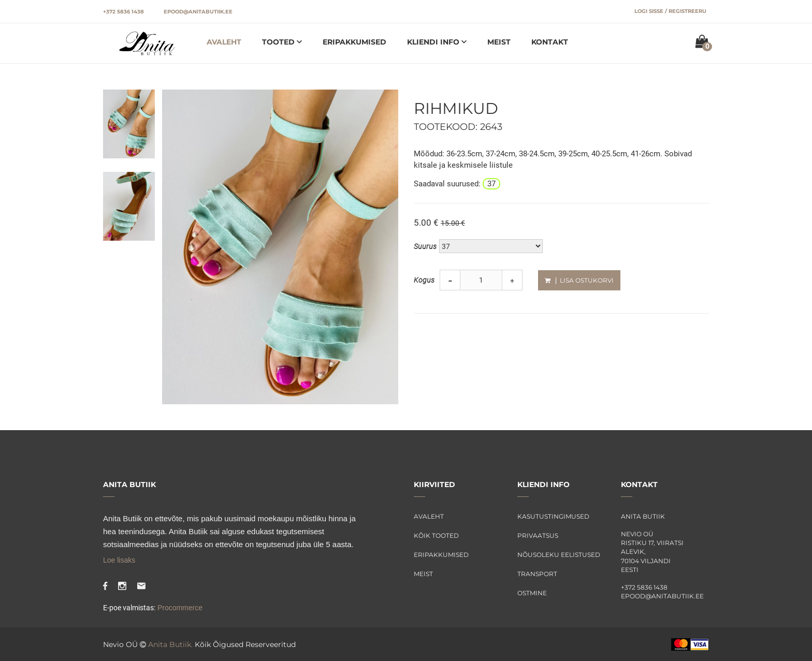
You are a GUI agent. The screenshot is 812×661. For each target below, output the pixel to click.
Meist (499, 42)
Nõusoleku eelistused (559, 555)
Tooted (279, 42)
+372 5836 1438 (124, 12)
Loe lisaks (119, 560)
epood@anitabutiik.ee (198, 12)
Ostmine (532, 593)
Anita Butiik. (170, 644)
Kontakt (550, 42)
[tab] (129, 123)
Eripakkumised (354, 42)
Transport (537, 574)
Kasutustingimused (553, 516)
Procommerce (179, 608)
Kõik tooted (436, 535)
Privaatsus (538, 535)
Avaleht (224, 42)
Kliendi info (434, 42)
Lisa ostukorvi (579, 280)
